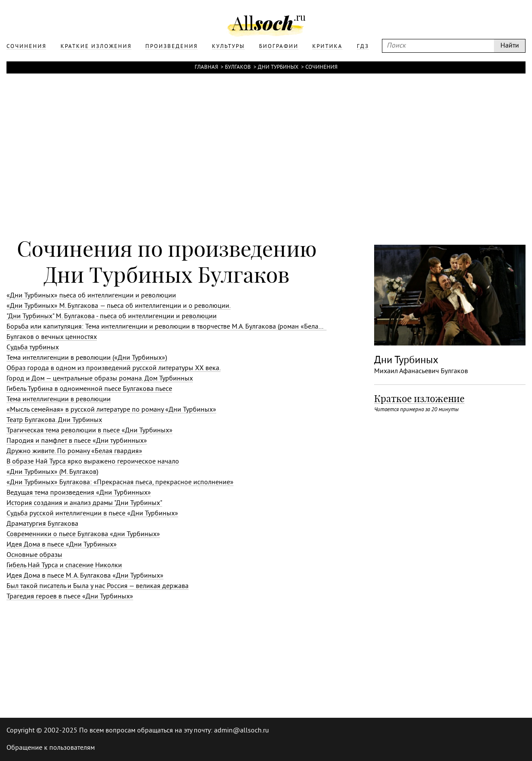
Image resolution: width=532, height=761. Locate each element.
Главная (206, 67)
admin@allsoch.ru (242, 731)
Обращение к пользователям (51, 748)
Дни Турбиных (278, 67)
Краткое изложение (419, 399)
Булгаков (238, 67)
